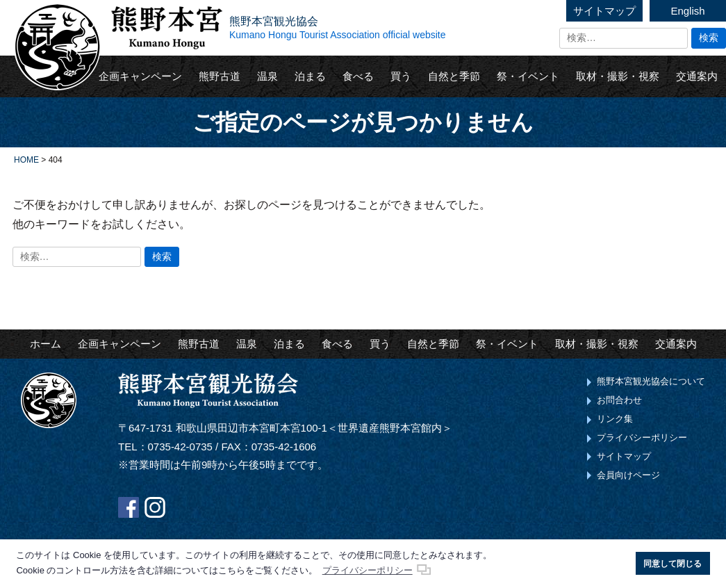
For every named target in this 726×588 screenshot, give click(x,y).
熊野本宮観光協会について (651, 381)
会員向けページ (628, 475)
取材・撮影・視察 (618, 76)
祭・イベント (528, 76)
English (687, 11)
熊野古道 (220, 76)
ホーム (46, 344)
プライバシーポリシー (642, 438)
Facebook (129, 507)
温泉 (267, 76)
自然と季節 (454, 76)
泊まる (310, 76)
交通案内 (697, 76)
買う (401, 76)
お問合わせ (619, 400)
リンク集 (615, 419)
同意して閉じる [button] (673, 563)
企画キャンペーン (140, 76)
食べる (358, 76)
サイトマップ (604, 11)
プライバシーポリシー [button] (368, 570)
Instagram (155, 507)
